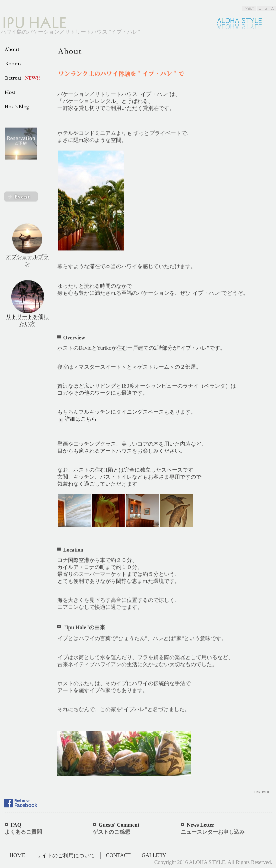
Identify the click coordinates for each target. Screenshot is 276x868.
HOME (17, 855)
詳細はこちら (77, 419)
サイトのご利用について (66, 856)
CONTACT (118, 855)
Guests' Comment (119, 825)
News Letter (200, 825)
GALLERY (154, 855)
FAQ (16, 825)
